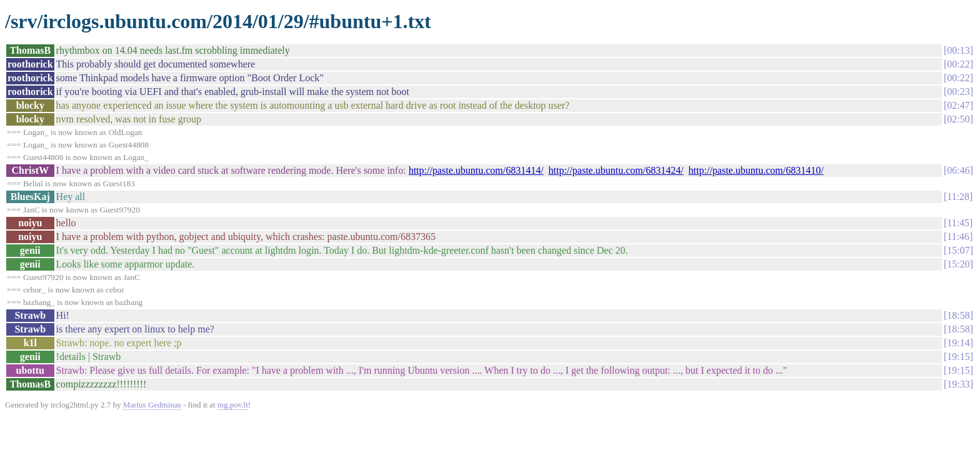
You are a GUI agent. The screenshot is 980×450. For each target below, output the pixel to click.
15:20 (958, 264)
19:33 (958, 384)
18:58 (958, 315)
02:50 (958, 119)
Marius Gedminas (152, 405)
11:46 (958, 237)
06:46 (958, 170)
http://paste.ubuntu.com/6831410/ (756, 170)
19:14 (958, 343)
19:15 (958, 357)
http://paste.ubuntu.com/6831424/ (616, 170)
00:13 (958, 50)
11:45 (958, 223)
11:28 (958, 197)
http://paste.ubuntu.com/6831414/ (476, 170)
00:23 (958, 92)
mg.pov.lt (233, 405)
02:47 (958, 105)
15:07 (958, 250)
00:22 (958, 64)
